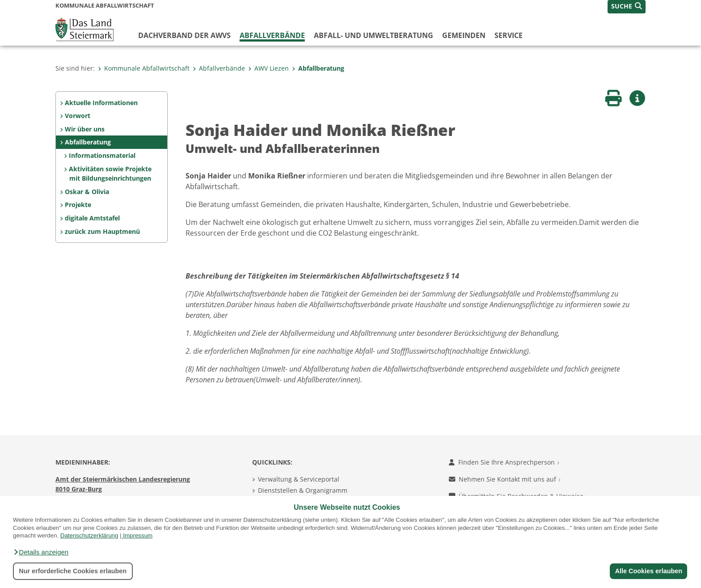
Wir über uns (85, 129)
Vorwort (78, 116)
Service (509, 35)
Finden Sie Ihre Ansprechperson (504, 462)
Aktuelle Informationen (101, 103)
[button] (41, 552)
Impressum (138, 535)
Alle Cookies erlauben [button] (648, 571)
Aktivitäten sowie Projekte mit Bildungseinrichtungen (110, 174)
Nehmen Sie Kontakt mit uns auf (505, 479)
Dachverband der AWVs (184, 35)
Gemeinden (464, 35)
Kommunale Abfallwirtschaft (144, 68)
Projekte (78, 205)
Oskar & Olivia (87, 192)
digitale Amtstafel (92, 218)
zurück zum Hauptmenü (102, 231)
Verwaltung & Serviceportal (299, 479)
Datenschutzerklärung (89, 535)
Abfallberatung (318, 68)
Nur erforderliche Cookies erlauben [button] (73, 571)
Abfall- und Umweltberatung (374, 35)
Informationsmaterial (102, 155)
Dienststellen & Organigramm (303, 490)
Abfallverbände (272, 35)
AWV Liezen (268, 68)
